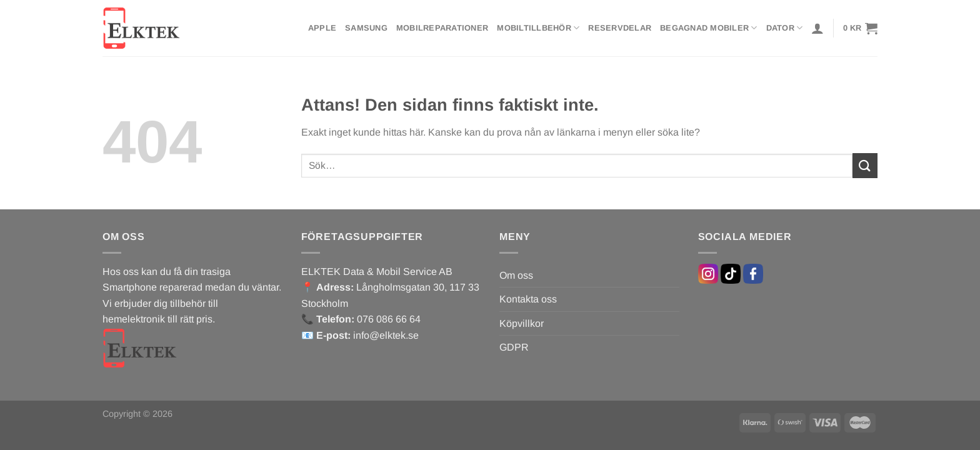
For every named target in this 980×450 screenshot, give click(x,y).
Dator (785, 28)
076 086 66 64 (389, 319)
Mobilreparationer (442, 28)
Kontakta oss (528, 299)
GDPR (514, 347)
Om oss (516, 275)
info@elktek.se (386, 335)
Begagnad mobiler (709, 28)
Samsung (366, 28)
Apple (322, 28)
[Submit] (865, 165)
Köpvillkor (522, 323)
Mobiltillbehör (538, 28)
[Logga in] (817, 28)
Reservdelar (620, 28)
